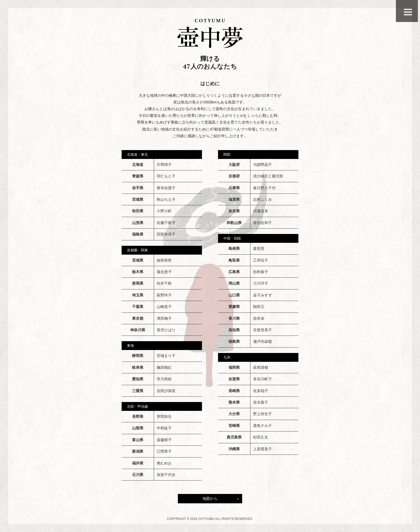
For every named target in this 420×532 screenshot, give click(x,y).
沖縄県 (234, 449)
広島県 (234, 272)
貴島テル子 (262, 426)
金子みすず (262, 295)
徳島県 (234, 341)
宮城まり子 (166, 356)
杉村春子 (261, 272)
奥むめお (164, 463)
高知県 (234, 330)
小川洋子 (261, 283)
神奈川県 (138, 330)
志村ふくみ (262, 199)
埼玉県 (138, 295)
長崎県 (234, 391)
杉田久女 (261, 437)
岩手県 (138, 188)
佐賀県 (234, 379)
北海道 (138, 165)
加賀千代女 (166, 475)
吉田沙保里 (166, 391)
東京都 (138, 318)
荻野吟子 (164, 295)
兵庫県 (234, 188)
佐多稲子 (261, 391)
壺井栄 (259, 318)
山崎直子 (164, 307)
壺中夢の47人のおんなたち (210, 34)
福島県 (138, 234)
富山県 (138, 440)
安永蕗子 (261, 402)
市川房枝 (164, 379)
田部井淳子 (166, 234)
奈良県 (234, 211)
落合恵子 (164, 272)
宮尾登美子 (262, 330)
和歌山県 (234, 223)
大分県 (234, 414)
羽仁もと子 (166, 176)
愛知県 (138, 379)
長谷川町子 (262, 379)
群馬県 (138, 283)
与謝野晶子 (262, 165)
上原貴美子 (262, 449)
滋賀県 (234, 199)
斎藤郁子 (164, 440)
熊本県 (234, 402)
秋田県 (138, 211)
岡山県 (234, 283)
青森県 (138, 176)
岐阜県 (138, 367)
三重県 (138, 391)
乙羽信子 (261, 260)
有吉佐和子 (262, 223)
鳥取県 (234, 260)
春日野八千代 (264, 188)
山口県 (234, 295)
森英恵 (259, 248)
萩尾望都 (261, 367)
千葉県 (138, 307)
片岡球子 (164, 165)
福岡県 (234, 367)
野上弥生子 (262, 414)
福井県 (138, 463)
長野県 (138, 416)
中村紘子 (164, 428)
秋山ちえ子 (166, 199)
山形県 (138, 223)
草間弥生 (164, 416)
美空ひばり (166, 330)
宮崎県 (234, 426)
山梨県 (138, 428)
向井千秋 (164, 283)
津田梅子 (164, 318)
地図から (210, 498)
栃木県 (138, 272)
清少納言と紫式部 (268, 176)
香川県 (234, 318)
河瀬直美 (261, 211)
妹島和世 (164, 260)
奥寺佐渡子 (166, 188)
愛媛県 (234, 307)
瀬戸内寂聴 (262, 341)
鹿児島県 (234, 437)
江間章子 (164, 451)
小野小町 (164, 211)
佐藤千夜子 (166, 223)
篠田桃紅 (164, 367)
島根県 (234, 248)
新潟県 (138, 451)
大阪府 (234, 165)
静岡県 (138, 356)
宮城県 (138, 199)
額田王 (259, 307)
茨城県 (138, 260)
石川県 (138, 475)
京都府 (234, 176)
